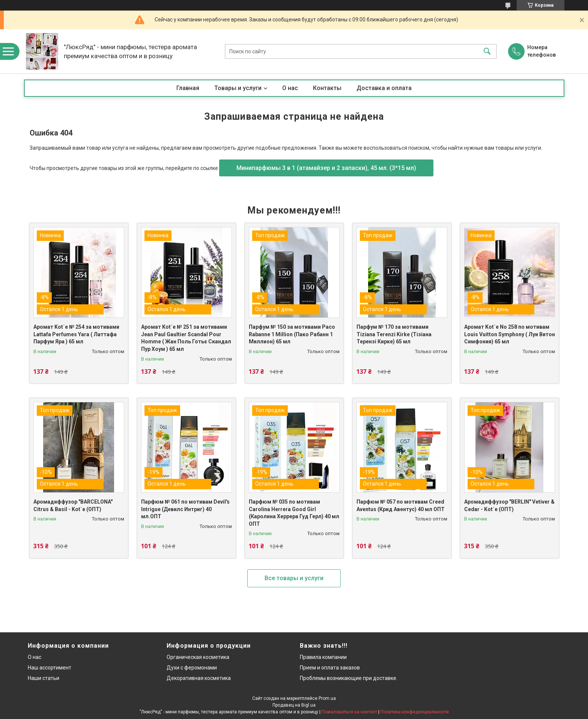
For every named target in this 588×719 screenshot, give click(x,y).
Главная (188, 88)
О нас (290, 88)
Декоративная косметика (199, 678)
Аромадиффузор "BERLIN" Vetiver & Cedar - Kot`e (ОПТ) (509, 505)
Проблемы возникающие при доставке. (349, 678)
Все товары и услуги (294, 578)
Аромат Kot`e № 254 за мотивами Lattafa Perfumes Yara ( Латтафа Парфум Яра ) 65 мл (76, 334)
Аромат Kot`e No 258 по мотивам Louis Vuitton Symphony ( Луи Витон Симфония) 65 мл (510, 334)
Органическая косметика (198, 657)
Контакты (327, 88)
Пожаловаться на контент (349, 712)
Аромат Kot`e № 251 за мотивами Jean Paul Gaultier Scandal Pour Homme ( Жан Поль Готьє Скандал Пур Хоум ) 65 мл (186, 338)
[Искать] (487, 52)
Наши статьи (44, 678)
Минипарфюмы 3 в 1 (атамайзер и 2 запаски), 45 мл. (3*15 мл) (326, 168)
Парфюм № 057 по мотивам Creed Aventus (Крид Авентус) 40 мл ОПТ (401, 505)
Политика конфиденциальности (415, 712)
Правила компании (323, 657)
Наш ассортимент (50, 668)
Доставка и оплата (384, 88)
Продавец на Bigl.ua (294, 705)
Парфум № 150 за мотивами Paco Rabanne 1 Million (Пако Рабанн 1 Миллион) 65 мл (292, 334)
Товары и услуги (238, 88)
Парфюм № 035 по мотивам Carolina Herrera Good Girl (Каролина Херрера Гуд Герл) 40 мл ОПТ (294, 513)
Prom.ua (327, 698)
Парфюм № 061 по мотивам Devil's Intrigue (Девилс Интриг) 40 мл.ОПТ (185, 509)
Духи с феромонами (192, 668)
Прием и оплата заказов (330, 668)
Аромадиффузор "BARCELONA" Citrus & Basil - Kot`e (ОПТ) (73, 505)
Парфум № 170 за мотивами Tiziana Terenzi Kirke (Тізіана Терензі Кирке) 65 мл (394, 334)
